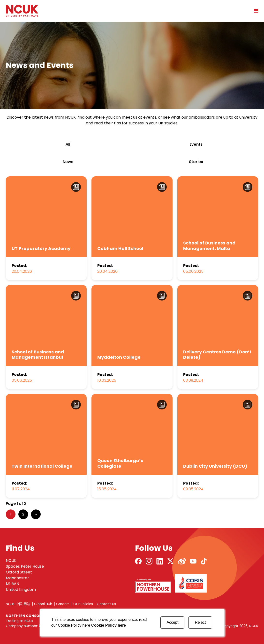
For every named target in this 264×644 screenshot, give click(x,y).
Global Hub (43, 604)
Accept (172, 622)
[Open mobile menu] (254, 11)
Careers (63, 604)
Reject (200, 622)
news (68, 162)
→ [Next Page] (36, 514)
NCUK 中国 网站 (18, 604)
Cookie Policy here (109, 625)
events (196, 144)
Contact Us (106, 604)
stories (196, 162)
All (68, 144)
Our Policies (83, 604)
